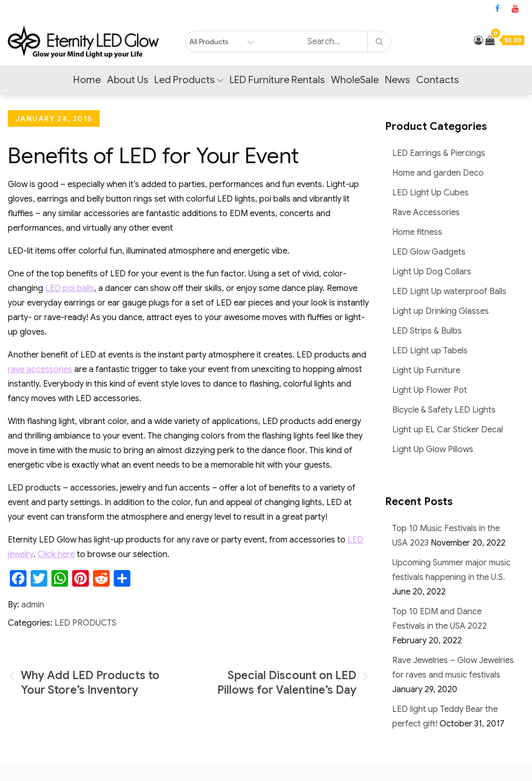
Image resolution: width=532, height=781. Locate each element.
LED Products (85, 623)
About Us (128, 80)
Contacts (437, 80)
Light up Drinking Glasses (441, 311)
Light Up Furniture (426, 370)
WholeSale (355, 80)
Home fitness (417, 232)
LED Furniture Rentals (277, 80)
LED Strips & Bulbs (427, 331)
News (397, 80)
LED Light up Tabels (430, 351)
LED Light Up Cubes (430, 193)
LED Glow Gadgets (429, 252)
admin (33, 605)
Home (87, 80)
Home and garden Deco (438, 173)
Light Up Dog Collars (432, 272)
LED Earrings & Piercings (439, 153)
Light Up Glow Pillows (433, 449)
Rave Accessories (426, 213)
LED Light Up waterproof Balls (449, 292)
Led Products (189, 80)
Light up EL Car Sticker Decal (448, 430)
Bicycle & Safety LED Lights (444, 410)
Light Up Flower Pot (430, 390)
